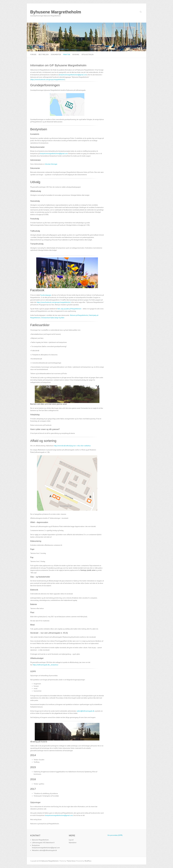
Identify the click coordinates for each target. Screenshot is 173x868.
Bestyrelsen (44, 54)
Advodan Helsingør (51, 164)
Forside (33, 54)
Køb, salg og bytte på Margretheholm (69, 309)
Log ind (71, 840)
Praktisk (67, 54)
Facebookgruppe (46, 295)
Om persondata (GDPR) (115, 835)
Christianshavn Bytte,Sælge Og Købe (52, 318)
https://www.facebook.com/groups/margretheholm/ (48, 80)
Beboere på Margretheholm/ (79, 315)
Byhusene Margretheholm (56, 12)
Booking (76, 54)
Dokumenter (56, 54)
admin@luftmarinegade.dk (86, 711)
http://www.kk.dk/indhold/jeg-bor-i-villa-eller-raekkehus (72, 446)
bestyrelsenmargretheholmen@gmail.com (73, 75)
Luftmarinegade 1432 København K (43, 843)
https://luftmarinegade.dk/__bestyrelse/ (46, 665)
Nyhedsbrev (73, 843)
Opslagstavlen (87, 54)
